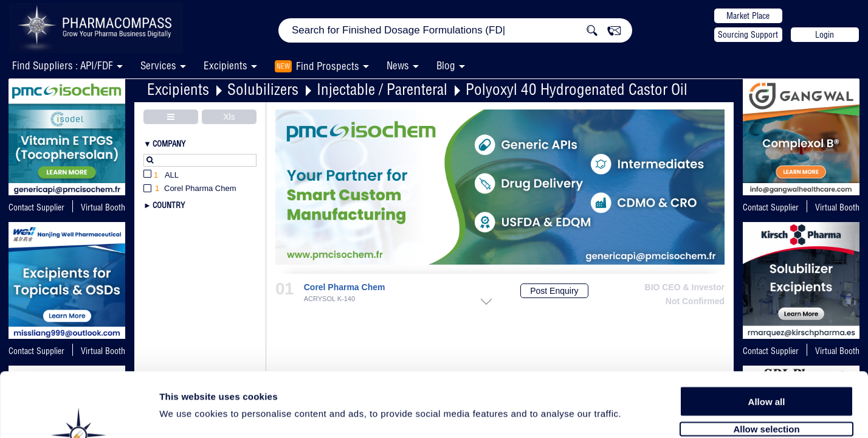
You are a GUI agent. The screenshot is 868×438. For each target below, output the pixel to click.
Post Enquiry (554, 291)
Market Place (748, 16)
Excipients (178, 89)
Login (825, 35)
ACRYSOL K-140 (329, 299)
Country (169, 205)
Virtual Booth (837, 207)
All (161, 176)
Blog (446, 65)
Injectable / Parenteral (382, 89)
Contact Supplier (36, 207)
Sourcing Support (748, 35)
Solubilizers (263, 89)
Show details (638, 415)
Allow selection (766, 363)
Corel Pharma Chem (345, 287)
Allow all (767, 336)
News (398, 65)
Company (169, 144)
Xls (229, 117)
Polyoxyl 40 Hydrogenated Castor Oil (577, 89)
